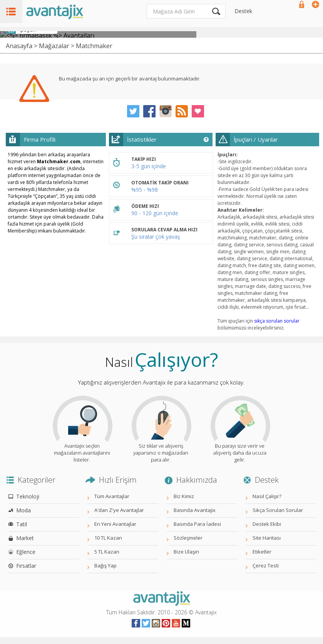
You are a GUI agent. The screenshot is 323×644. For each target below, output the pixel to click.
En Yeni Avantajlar (115, 524)
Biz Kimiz (184, 496)
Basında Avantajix (195, 510)
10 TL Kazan (108, 538)
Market (25, 538)
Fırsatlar (26, 566)
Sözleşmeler (188, 538)
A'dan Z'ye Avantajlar (119, 510)
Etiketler (262, 552)
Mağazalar (54, 46)
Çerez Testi (266, 565)
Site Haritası (267, 538)
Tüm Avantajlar (112, 496)
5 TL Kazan (107, 552)
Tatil (22, 524)
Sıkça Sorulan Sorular (278, 510)
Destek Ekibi (267, 524)
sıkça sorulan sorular (277, 321)
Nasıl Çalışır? (267, 496)
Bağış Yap (105, 565)
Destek (243, 11)
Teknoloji (28, 496)
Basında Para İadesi (197, 524)
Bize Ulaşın (186, 552)
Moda (23, 510)
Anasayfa (19, 46)
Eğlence (26, 552)
